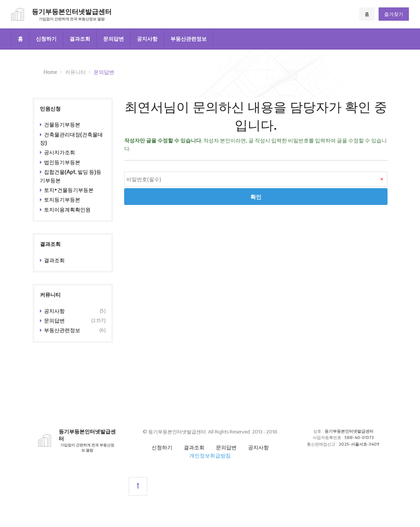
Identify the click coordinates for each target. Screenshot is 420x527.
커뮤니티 (75, 72)
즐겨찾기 (394, 14)
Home (50, 72)
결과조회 (80, 39)
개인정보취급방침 (210, 455)
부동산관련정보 (189, 39)
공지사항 (147, 39)
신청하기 (46, 39)
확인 (256, 197)
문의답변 (114, 39)
